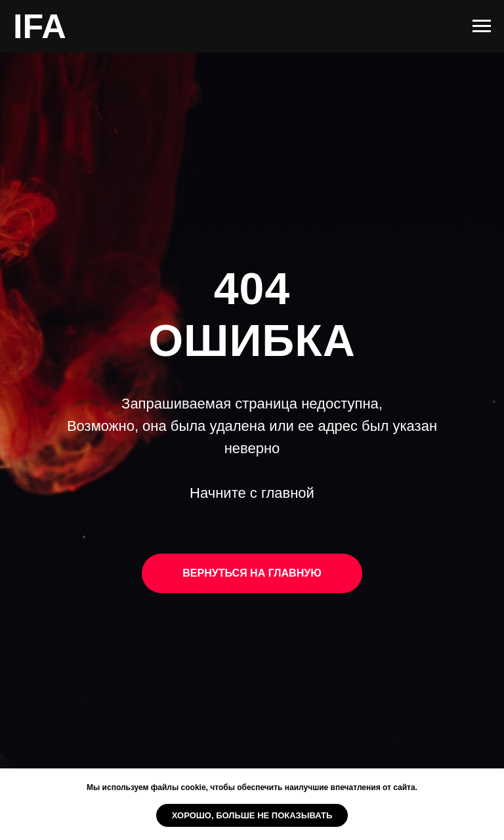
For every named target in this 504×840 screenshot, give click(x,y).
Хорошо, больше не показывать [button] (252, 815)
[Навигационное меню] (482, 26)
